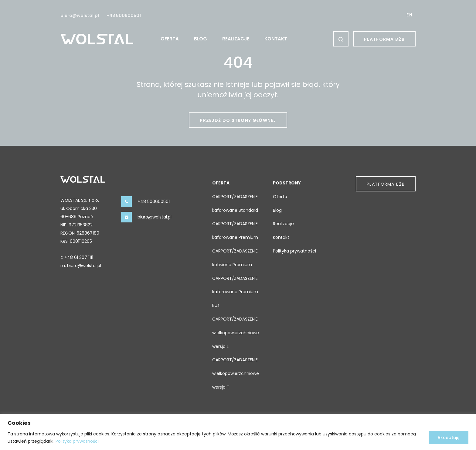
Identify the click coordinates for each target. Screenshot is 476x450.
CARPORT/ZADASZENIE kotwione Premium (235, 258)
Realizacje (236, 39)
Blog (201, 39)
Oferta (170, 39)
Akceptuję (449, 438)
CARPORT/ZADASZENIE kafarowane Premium (235, 230)
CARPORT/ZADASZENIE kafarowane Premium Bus (235, 292)
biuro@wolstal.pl (80, 15)
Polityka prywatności (77, 441)
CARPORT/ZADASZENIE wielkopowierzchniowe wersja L (236, 333)
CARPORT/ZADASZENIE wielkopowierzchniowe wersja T (236, 373)
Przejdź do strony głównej (238, 120)
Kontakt (276, 39)
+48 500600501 (124, 15)
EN (410, 15)
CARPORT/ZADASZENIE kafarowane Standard (235, 203)
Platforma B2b (384, 39)
